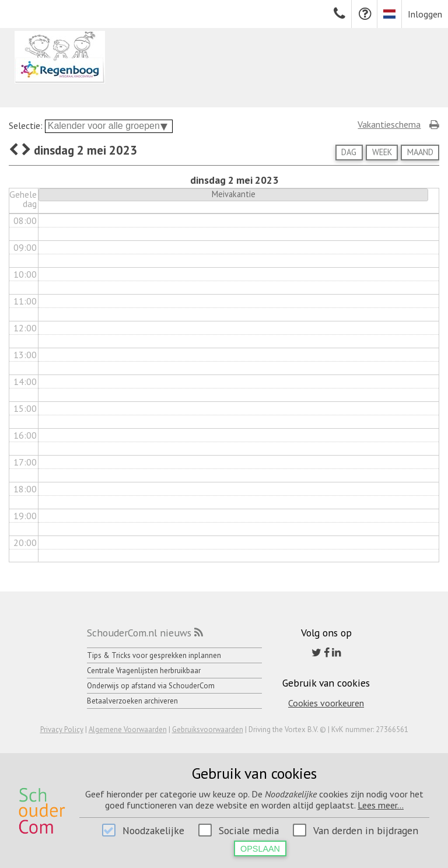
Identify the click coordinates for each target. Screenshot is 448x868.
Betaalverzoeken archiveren (132, 701)
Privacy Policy (62, 729)
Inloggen (425, 14)
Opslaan (260, 849)
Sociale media (249, 830)
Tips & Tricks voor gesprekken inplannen (154, 655)
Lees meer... (381, 805)
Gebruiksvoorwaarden (208, 729)
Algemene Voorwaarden (128, 729)
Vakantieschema (389, 124)
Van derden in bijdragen (366, 830)
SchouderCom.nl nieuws (139, 633)
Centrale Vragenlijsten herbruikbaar (144, 671)
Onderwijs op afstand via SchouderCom (151, 686)
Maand (420, 152)
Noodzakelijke (153, 830)
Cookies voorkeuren (326, 703)
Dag (349, 152)
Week (382, 152)
